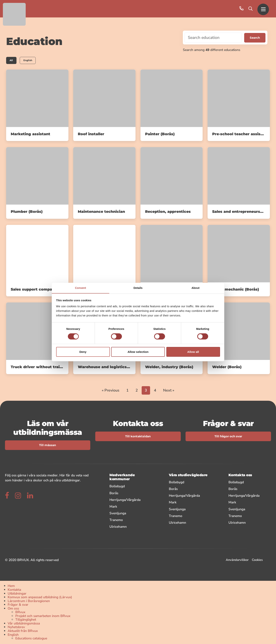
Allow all (193, 352)
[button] (263, 9)
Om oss (13, 609)
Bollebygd (130, 487)
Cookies (257, 560)
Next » (169, 391)
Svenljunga (130, 513)
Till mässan (48, 446)
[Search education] (213, 38)
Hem (11, 586)
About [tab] (195, 288)
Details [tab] (138, 288)
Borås (130, 493)
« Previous (111, 391)
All (12, 61)
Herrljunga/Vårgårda (130, 500)
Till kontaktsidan (138, 437)
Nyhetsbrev (16, 628)
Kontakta (14, 590)
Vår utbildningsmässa (24, 624)
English (30, 61)
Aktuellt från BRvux (23, 631)
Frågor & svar (18, 605)
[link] (37, 106)
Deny (83, 352)
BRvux (20, 613)
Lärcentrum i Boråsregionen (29, 601)
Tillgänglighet (26, 620)
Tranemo (130, 520)
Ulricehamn (130, 527)
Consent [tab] (80, 288)
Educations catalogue (31, 639)
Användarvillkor (237, 560)
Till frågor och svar (228, 437)
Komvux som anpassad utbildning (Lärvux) (40, 598)
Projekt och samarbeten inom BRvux (43, 616)
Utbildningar (17, 594)
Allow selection (138, 352)
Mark (130, 507)
